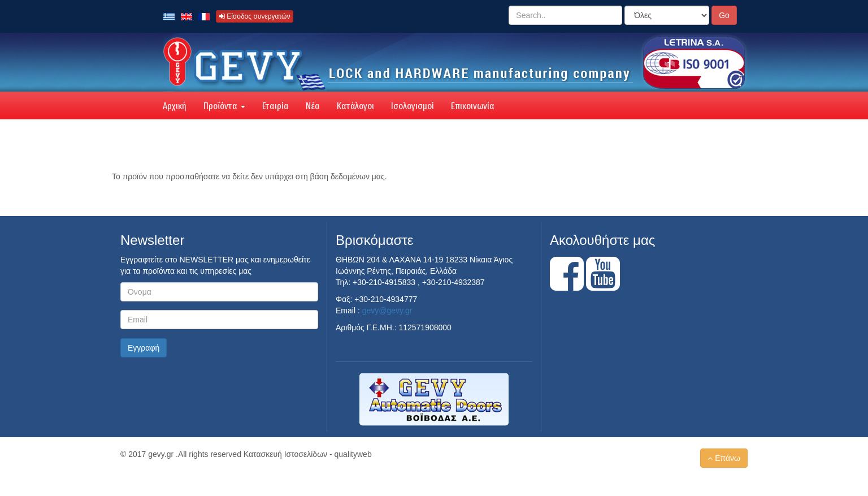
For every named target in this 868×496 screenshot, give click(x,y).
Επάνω (724, 458)
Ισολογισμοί (413, 106)
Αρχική (175, 106)
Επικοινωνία (473, 106)
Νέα (313, 106)
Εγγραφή (144, 348)
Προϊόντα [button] (224, 106)
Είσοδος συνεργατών (255, 16)
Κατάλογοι (355, 106)
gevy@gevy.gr (387, 310)
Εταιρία (275, 106)
